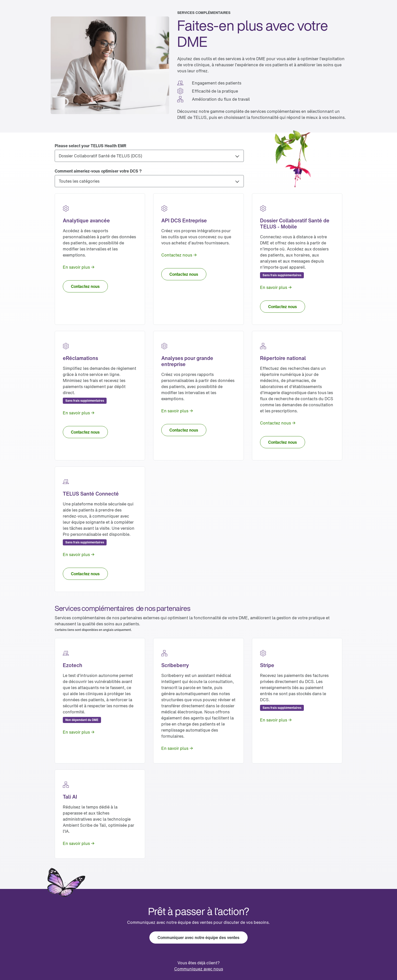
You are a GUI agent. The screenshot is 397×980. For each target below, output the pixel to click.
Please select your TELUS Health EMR (91, 146)
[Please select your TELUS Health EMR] (149, 156)
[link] (79, 267)
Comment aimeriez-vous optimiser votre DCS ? (98, 171)
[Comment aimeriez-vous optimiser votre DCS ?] (149, 181)
